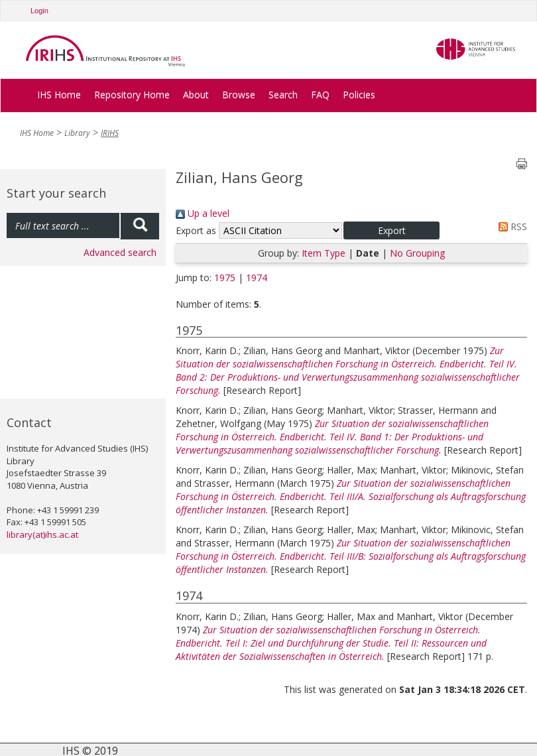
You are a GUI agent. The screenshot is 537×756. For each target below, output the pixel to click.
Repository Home (132, 94)
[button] (391, 230)
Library (77, 133)
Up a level (203, 213)
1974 (257, 278)
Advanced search (120, 252)
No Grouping (417, 253)
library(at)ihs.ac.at (42, 535)
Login (39, 11)
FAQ (320, 94)
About (196, 94)
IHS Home (59, 94)
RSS (510, 226)
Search (283, 94)
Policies (359, 94)
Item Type (324, 253)
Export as (196, 230)
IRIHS (110, 133)
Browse (239, 94)
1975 (225, 278)
